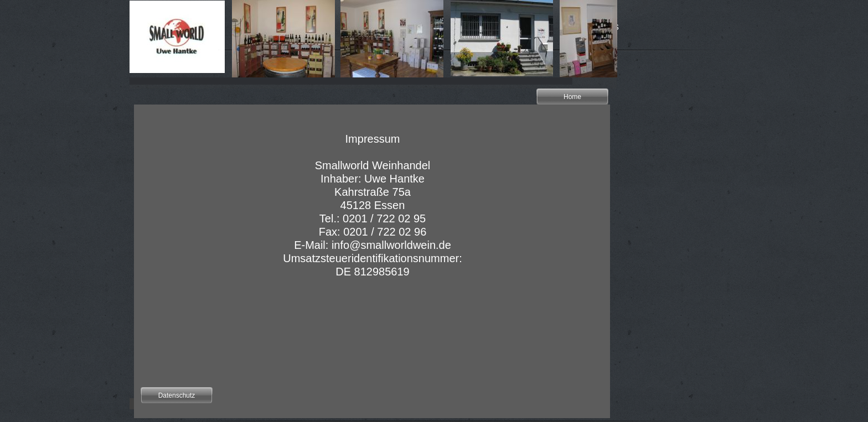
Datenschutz (177, 395)
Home (572, 97)
